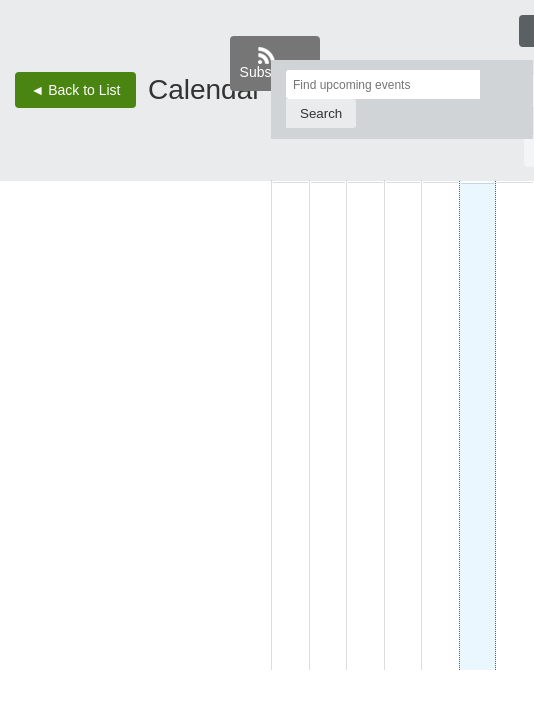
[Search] (321, 113)
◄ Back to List (75, 90)
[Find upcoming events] (383, 84)
